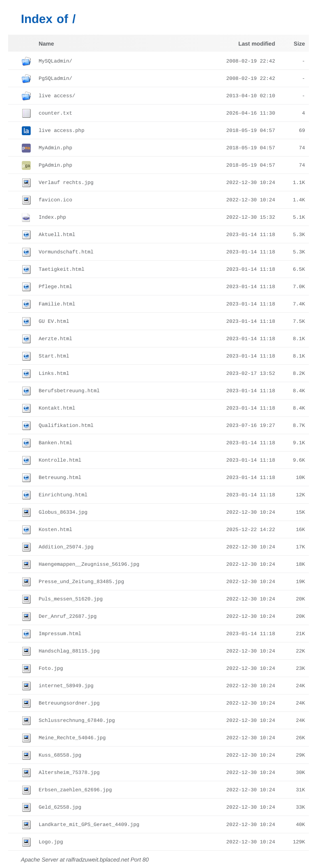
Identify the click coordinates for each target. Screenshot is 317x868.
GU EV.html (54, 322)
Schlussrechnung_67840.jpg (77, 721)
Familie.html (57, 304)
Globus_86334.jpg (63, 512)
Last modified (257, 44)
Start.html (54, 356)
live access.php (62, 131)
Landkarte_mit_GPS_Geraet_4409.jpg (89, 825)
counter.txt (56, 113)
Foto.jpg (51, 669)
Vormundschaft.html (66, 252)
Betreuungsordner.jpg (69, 703)
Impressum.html (60, 634)
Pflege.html (56, 287)
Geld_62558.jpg (60, 807)
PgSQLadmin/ (56, 79)
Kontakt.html (57, 408)
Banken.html (56, 443)
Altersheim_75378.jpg (69, 773)
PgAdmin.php (56, 165)
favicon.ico (56, 200)
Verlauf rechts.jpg (66, 183)
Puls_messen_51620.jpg (71, 599)
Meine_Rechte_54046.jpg (72, 738)
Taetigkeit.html (62, 270)
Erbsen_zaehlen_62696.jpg (75, 790)
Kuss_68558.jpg (60, 755)
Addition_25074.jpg (66, 547)
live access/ (57, 96)
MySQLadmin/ (56, 61)
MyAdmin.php (56, 148)
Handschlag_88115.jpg (69, 651)
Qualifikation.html (66, 426)
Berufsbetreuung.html (69, 391)
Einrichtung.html (63, 495)
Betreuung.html (60, 478)
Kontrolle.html (60, 460)
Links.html (54, 374)
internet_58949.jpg (66, 686)
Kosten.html (56, 530)
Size (299, 44)
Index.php (52, 218)
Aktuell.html (57, 235)
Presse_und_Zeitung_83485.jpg (82, 582)
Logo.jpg (51, 842)
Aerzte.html (56, 339)
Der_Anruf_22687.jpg (68, 617)
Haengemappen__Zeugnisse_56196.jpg (89, 565)
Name (46, 44)
